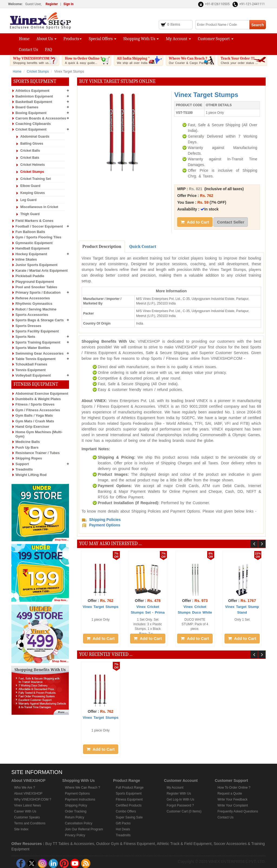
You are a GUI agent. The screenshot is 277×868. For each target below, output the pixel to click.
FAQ (48, 50)
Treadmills (24, 469)
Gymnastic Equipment (34, 243)
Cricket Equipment (31, 129)
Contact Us (28, 50)
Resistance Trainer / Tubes (38, 453)
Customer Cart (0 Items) (184, 811)
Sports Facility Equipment (37, 331)
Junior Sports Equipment (36, 265)
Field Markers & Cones (34, 221)
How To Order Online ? (234, 788)
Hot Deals (123, 829)
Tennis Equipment (31, 370)
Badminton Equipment (34, 96)
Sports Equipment (129, 793)
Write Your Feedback (233, 799)
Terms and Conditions (30, 823)
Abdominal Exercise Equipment (42, 393)
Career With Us (25, 811)
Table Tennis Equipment (35, 359)
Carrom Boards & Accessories (41, 118)
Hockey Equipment (31, 254)
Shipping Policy (76, 805)
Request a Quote (230, 793)
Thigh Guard (30, 214)
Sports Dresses (28, 326)
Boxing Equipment (31, 113)
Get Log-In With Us (180, 799)
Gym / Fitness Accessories (38, 410)
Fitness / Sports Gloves (35, 404)
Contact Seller (231, 222)
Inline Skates (26, 259)
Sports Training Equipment (38, 342)
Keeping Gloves (33, 193)
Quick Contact (143, 247)
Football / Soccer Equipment (39, 226)
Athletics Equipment (32, 91)
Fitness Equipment (129, 799)
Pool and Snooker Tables (36, 287)
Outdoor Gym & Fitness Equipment (126, 844)
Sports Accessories (32, 315)
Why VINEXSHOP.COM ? (36, 60)
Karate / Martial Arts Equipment (42, 271)
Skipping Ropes (29, 458)
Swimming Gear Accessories (39, 353)
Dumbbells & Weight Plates (38, 399)
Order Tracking (76, 811)
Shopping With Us (141, 39)
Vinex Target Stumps (101, 607)
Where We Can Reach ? (192, 60)
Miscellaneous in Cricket (39, 207)
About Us (47, 39)
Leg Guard (28, 200)
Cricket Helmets (33, 165)
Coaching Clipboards (33, 124)
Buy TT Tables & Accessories (70, 844)
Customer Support (216, 39)
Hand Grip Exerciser (32, 427)
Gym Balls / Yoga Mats (34, 415)
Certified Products (129, 805)
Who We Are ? (24, 788)
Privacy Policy (75, 835)
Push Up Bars (27, 447)
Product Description (102, 247)
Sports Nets (25, 337)
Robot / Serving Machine (36, 309)
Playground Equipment (35, 282)
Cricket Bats (30, 158)
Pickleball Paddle (30, 276)
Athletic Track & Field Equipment (184, 844)
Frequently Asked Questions (238, 811)
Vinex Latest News (27, 805)
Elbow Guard (30, 186)
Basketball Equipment (34, 102)
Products (73, 39)
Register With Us (179, 793)
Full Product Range (130, 788)
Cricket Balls (30, 151)
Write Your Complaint (233, 805)
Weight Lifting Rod (31, 475)
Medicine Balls (28, 442)
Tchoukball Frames (31, 364)
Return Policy (75, 817)
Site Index (21, 829)
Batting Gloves (32, 144)
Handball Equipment (32, 248)
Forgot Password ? (180, 805)
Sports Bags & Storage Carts (39, 320)
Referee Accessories (33, 298)
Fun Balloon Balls (30, 232)
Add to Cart (195, 222)
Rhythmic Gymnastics (34, 304)
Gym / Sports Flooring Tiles (38, 237)
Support (22, 464)
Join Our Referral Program (84, 829)
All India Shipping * (140, 60)
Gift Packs (123, 823)
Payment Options (77, 793)
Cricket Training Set (36, 179)
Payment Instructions (80, 799)
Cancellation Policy (79, 823)
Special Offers (103, 39)
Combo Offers (126, 811)
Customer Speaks (27, 817)
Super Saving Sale (129, 817)
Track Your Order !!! (244, 60)
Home (24, 39)
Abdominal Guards (35, 137)
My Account (178, 39)
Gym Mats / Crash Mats (35, 421)
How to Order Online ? (88, 60)
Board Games (27, 107)
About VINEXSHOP (28, 793)
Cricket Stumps (38, 72)
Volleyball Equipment (33, 375)
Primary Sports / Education (38, 292)
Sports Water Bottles (33, 348)
